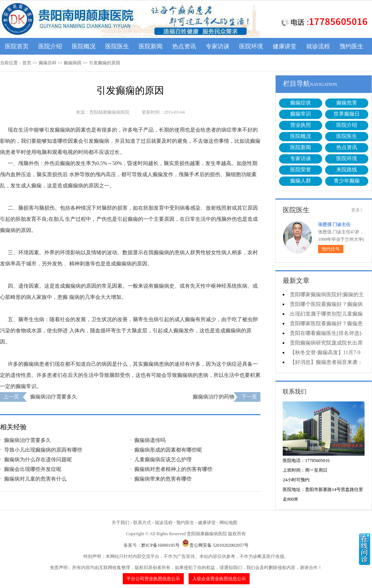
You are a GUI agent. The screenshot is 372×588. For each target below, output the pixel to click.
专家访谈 (218, 46)
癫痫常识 (301, 114)
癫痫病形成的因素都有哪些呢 (168, 450)
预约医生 (352, 46)
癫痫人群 (301, 181)
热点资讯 (184, 46)
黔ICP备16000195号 (161, 545)
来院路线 (347, 170)
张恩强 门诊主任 (334, 224)
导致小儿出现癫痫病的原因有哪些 (43, 450)
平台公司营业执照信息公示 (153, 579)
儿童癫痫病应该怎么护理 (163, 460)
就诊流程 (318, 46)
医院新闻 (151, 46)
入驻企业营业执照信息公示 (219, 579)
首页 (27, 63)
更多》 (358, 210)
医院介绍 (50, 46)
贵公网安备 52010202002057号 (215, 545)
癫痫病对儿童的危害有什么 (35, 479)
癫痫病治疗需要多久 (54, 397)
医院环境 (251, 46)
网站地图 (228, 523)
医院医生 (117, 46)
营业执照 (301, 125)
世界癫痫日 (347, 114)
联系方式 (142, 523)
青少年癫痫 (347, 181)
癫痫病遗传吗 (150, 440)
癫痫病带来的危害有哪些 (163, 479)
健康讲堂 (285, 46)
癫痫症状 (301, 103)
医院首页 (17, 46)
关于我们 (121, 523)
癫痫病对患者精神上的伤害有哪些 (173, 469)
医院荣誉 (301, 170)
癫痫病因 (73, 63)
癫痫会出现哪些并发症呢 (33, 469)
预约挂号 (331, 249)
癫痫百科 (48, 63)
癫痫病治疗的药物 (214, 397)
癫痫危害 (347, 103)
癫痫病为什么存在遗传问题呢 (38, 460)
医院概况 (84, 46)
